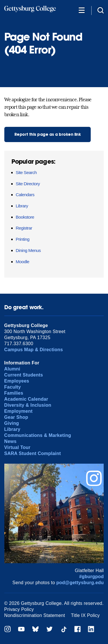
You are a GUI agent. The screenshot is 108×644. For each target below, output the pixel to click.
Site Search (26, 172)
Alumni (12, 369)
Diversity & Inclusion (28, 405)
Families (14, 393)
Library (22, 206)
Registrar (24, 228)
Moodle (23, 262)
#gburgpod (92, 577)
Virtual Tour (17, 447)
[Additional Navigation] (82, 10)
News (11, 441)
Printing (23, 239)
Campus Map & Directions (34, 350)
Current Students (24, 375)
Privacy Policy (19, 609)
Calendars (25, 195)
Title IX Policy (85, 615)
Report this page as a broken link (48, 134)
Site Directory (28, 184)
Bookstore (25, 217)
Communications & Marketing (38, 435)
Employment (18, 411)
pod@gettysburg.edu (80, 583)
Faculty (13, 387)
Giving (12, 423)
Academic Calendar (26, 399)
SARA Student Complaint (33, 453)
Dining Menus (28, 250)
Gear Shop (16, 417)
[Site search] (101, 10)
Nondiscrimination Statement (35, 615)
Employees (17, 381)
